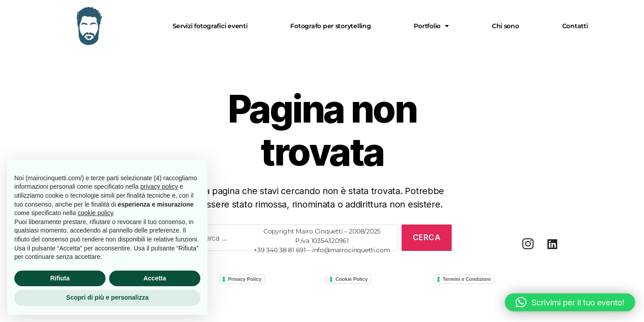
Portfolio (431, 26)
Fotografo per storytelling (330, 26)
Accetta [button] (155, 278)
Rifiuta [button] (60, 278)
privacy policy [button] (159, 186)
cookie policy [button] (95, 213)
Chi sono (506, 26)
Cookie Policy (352, 279)
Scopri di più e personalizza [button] (107, 297)
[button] (431, 26)
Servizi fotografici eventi (210, 26)
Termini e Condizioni (467, 279)
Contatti (575, 26)
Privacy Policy (245, 279)
